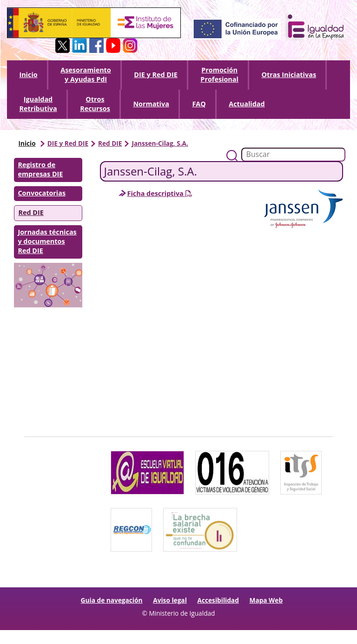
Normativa (151, 104)
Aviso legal (170, 600)
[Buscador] (293, 155)
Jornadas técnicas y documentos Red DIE (47, 241)
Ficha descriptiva (160, 193)
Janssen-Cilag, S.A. (160, 143)
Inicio (28, 75)
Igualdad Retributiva (38, 104)
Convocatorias (42, 193)
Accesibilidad (218, 600)
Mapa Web (266, 600)
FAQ (199, 104)
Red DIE (110, 143)
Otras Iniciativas (289, 75)
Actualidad (247, 104)
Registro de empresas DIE (40, 169)
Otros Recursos (95, 104)
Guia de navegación (112, 600)
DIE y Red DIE (155, 75)
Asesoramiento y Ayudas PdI (86, 75)
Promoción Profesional (219, 75)
